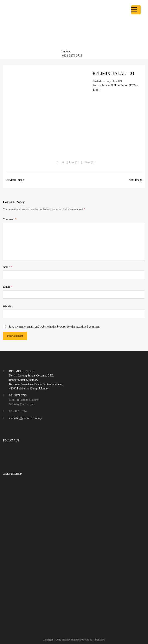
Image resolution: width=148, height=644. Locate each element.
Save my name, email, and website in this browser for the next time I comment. (54, 327)
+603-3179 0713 (72, 56)
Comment (10, 219)
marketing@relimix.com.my (25, 418)
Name (7, 267)
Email (7, 287)
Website (8, 306)
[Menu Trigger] (136, 10)
